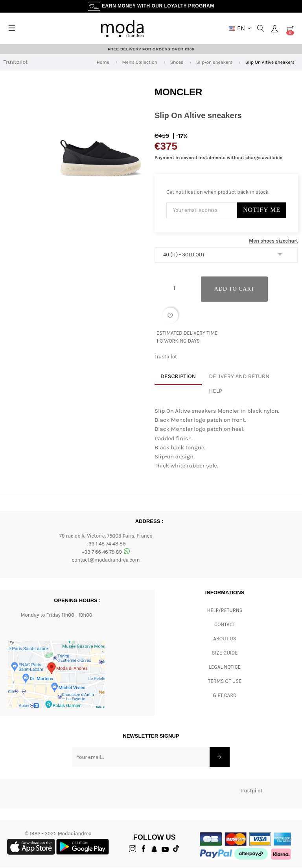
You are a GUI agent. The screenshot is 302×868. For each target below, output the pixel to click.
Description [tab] (178, 376)
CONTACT (225, 624)
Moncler (178, 92)
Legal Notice (225, 667)
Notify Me (262, 210)
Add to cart (235, 289)
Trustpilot (16, 62)
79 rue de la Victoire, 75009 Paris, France (106, 536)
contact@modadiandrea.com (106, 560)
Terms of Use (225, 681)
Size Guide (225, 653)
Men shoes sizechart (273, 241)
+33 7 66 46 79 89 (106, 552)
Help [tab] (215, 391)
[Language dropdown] (240, 28)
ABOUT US (225, 639)
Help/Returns (225, 610)
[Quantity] (174, 288)
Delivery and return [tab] (239, 376)
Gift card (225, 695)
